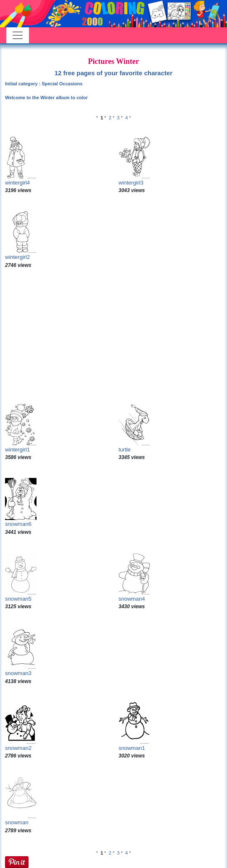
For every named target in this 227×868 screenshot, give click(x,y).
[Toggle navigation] (18, 35)
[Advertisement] (113, 336)
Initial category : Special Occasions (44, 84)
